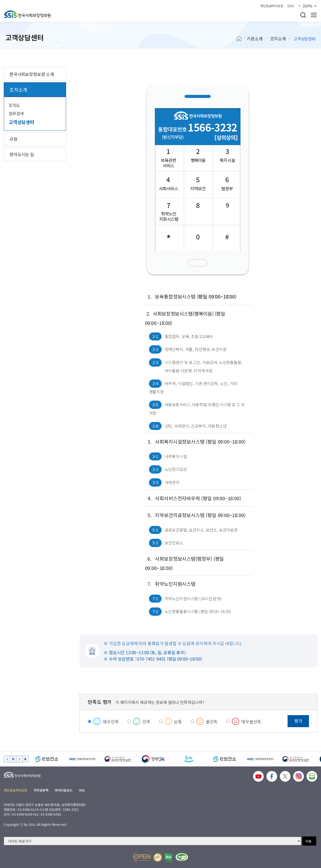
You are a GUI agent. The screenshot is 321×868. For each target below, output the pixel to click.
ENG (291, 6)
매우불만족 (251, 722)
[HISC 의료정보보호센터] (82, 759)
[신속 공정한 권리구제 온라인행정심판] (118, 759)
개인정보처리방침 (272, 6)
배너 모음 (25, 759)
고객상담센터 (22, 122)
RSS (82, 790)
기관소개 (255, 38)
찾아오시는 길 (22, 154)
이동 (308, 841)
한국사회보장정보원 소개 (32, 74)
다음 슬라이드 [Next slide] (19, 759)
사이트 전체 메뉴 (314, 15)
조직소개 (278, 38)
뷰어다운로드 (64, 790)
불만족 (212, 722)
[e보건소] (47, 759)
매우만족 (111, 722)
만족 (146, 722)
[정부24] (153, 759)
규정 (13, 139)
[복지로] (189, 759)
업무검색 (16, 113)
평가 (298, 721)
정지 (13, 759)
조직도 (14, 105)
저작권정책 (41, 790)
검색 (303, 15)
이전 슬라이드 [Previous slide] (7, 759)
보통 (178, 722)
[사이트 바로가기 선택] (152, 841)
